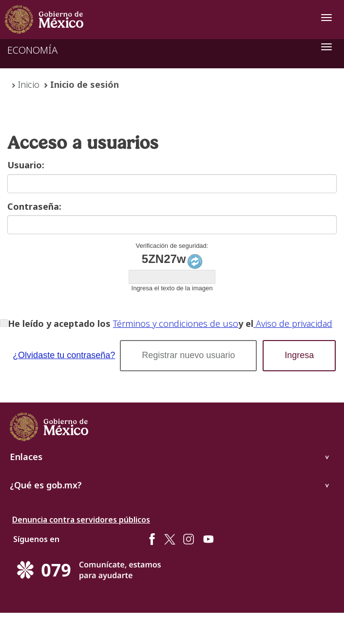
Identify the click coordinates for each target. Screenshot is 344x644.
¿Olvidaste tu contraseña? (64, 355)
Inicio (29, 84)
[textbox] (172, 184)
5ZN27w (164, 259)
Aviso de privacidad (293, 323)
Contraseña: (34, 206)
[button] (188, 356)
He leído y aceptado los (59, 323)
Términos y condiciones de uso (176, 323)
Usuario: (26, 165)
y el (246, 323)
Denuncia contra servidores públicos (81, 520)
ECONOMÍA (32, 50)
